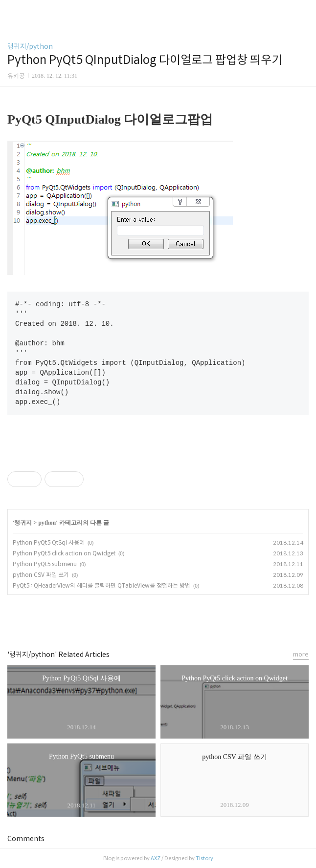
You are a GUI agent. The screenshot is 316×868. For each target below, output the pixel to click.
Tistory (204, 858)
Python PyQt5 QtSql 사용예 (49, 542)
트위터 (180, 618)
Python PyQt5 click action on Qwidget (64, 553)
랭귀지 (23, 523)
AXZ (156, 858)
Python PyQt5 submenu (45, 564)
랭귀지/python (30, 46)
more (301, 654)
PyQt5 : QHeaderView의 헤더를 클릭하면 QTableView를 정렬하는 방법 (102, 585)
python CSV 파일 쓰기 (41, 575)
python (47, 523)
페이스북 (136, 618)
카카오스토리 (158, 618)
